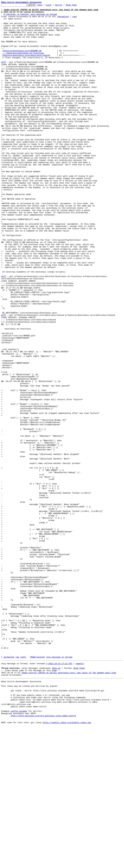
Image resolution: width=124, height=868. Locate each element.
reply (23, 788)
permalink (63, 19)
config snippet (19, 851)
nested (40, 788)
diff (4, 74)
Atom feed (76, 6)
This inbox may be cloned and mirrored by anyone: (30, 821)
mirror (64, 6)
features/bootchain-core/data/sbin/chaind (26, 66)
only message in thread (59, 788)
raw (74, 19)
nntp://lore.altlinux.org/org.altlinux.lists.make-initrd (43, 856)
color (53, 6)
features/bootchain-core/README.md (22, 60)
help (45, 6)
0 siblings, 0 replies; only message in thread (30, 16)
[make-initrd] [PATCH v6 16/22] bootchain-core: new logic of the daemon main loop (69, 806)
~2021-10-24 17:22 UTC (60, 795)
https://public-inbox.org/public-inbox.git (67, 865)
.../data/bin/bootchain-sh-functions (23, 63)
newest (79, 795)
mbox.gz (56, 800)
